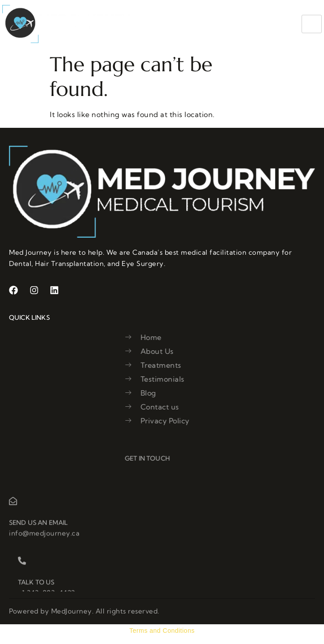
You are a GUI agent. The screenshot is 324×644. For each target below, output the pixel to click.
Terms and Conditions (162, 631)
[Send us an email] (13, 511)
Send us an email (38, 532)
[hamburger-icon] (312, 24)
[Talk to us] (22, 570)
